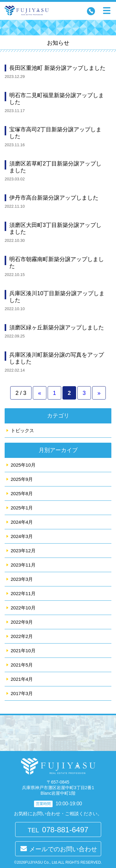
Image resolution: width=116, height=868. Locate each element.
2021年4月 (22, 679)
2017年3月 (22, 693)
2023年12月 (23, 551)
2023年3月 (22, 579)
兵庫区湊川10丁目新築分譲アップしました (57, 297)
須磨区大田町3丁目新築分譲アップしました (55, 228)
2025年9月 (22, 479)
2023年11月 (23, 565)
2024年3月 (22, 536)
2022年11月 (23, 593)
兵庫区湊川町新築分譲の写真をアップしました (57, 358)
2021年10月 (23, 651)
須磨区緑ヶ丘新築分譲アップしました (57, 328)
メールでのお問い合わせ (63, 849)
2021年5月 (22, 665)
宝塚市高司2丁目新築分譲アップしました (55, 133)
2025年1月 (22, 508)
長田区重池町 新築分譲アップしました (57, 68)
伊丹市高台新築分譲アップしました (54, 198)
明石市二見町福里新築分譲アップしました (57, 99)
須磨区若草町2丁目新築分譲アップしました (55, 167)
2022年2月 (22, 636)
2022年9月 (22, 622)
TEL (58, 830)
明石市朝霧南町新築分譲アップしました (57, 263)
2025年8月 (22, 493)
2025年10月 (23, 465)
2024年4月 (22, 522)
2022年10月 (23, 608)
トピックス (22, 430)
